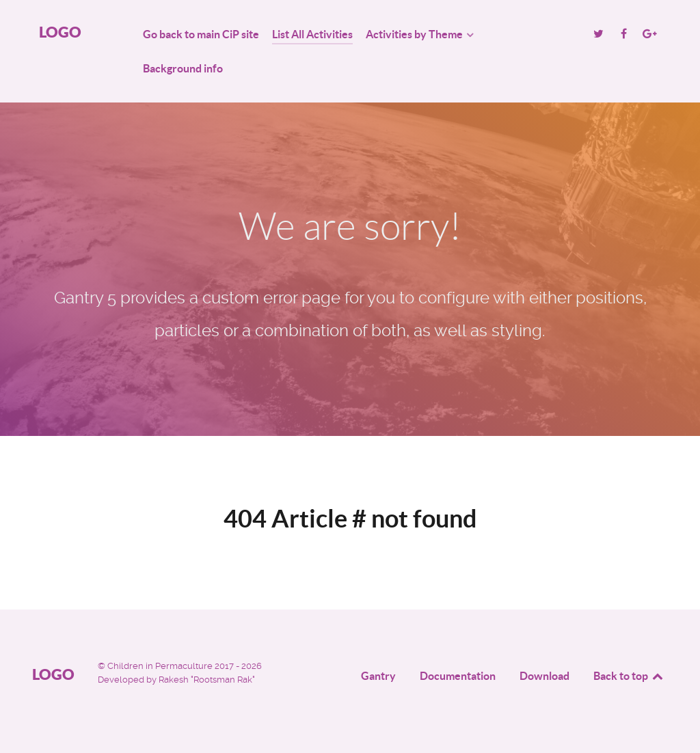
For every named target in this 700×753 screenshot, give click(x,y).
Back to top (629, 676)
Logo (60, 32)
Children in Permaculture (161, 666)
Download (544, 676)
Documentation (458, 676)
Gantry (378, 676)
